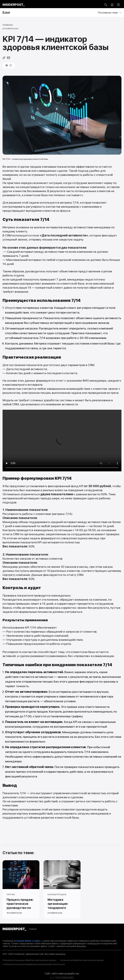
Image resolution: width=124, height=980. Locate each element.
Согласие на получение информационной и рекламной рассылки (34, 964)
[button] (106, 5)
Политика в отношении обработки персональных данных (29, 960)
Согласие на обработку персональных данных (82, 960)
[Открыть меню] (118, 5)
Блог (6, 12)
